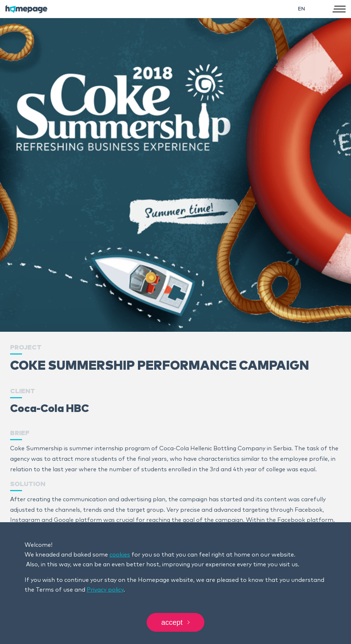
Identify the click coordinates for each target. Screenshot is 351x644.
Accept (176, 622)
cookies (120, 555)
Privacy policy (105, 590)
